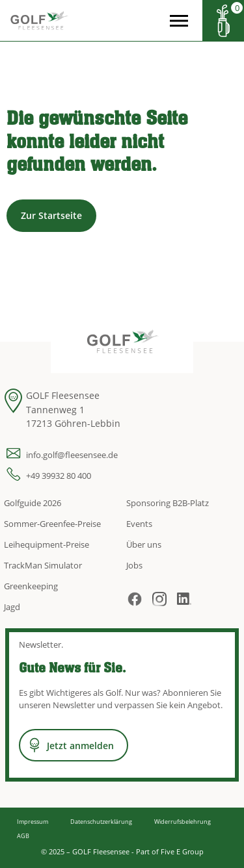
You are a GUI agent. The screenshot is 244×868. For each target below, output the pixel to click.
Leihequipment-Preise (47, 544)
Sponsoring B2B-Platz (168, 503)
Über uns (144, 544)
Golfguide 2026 (33, 503)
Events (139, 524)
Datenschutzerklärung (101, 822)
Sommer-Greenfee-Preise (52, 524)
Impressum (33, 822)
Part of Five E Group (170, 851)
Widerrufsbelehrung (183, 822)
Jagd (12, 607)
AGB (23, 836)
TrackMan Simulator (43, 565)
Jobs (134, 565)
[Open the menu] (179, 21)
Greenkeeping (31, 586)
